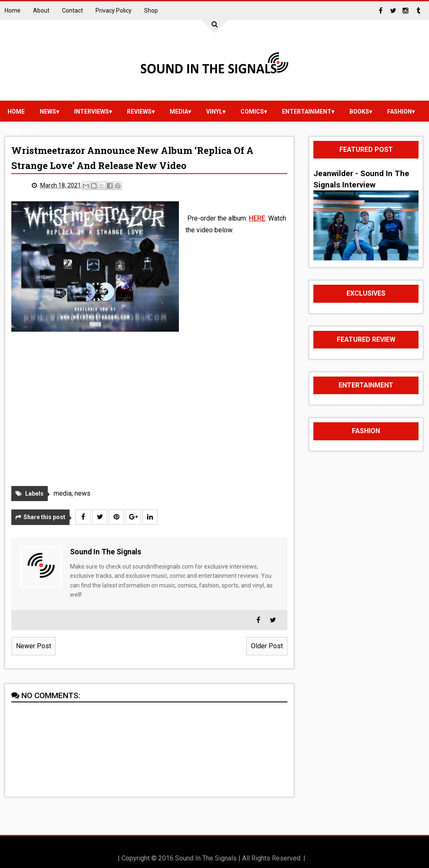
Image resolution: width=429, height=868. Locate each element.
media (179, 112)
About (41, 10)
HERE (257, 218)
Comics (252, 112)
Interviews (92, 112)
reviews (139, 112)
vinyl (214, 112)
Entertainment (307, 112)
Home (13, 10)
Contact (72, 10)
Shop (151, 10)
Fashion (399, 112)
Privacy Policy (114, 10)
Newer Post (34, 646)
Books (359, 112)
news (48, 112)
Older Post (267, 646)
